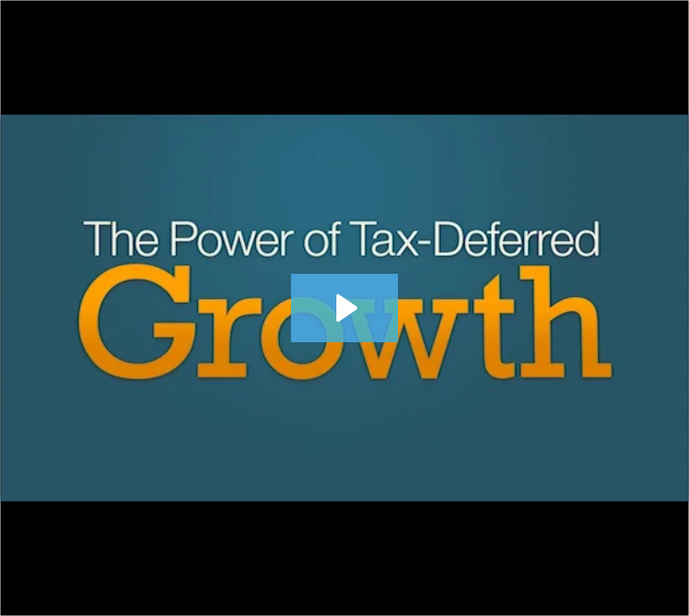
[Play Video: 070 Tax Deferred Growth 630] (344, 308)
